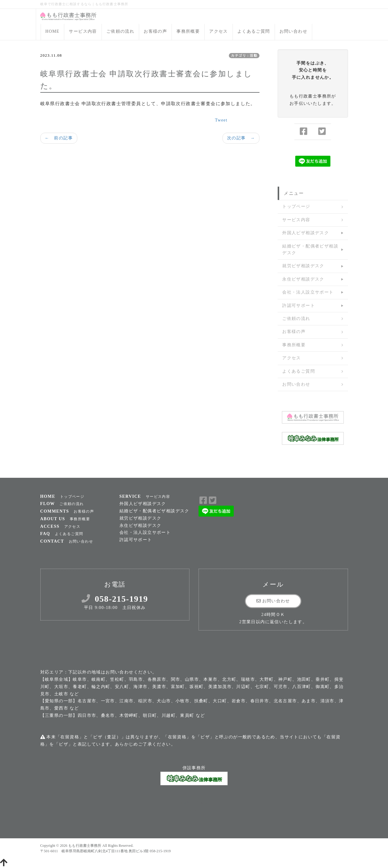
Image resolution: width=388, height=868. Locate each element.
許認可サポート (299, 306)
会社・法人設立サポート (308, 292)
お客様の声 (155, 31)
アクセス (219, 31)
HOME (53, 31)
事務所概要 (188, 31)
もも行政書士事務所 (85, 846)
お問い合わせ (293, 31)
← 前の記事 (59, 138)
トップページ (296, 206)
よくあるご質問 (254, 31)
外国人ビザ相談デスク (306, 233)
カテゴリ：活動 (244, 55)
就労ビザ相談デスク (303, 266)
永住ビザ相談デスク (303, 279)
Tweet (221, 120)
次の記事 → (241, 138)
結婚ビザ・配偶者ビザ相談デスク (310, 249)
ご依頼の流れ (120, 31)
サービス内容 (83, 31)
